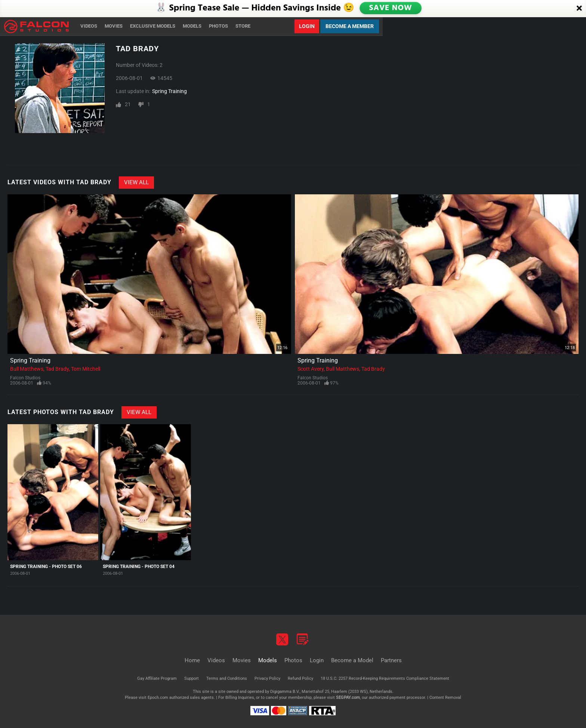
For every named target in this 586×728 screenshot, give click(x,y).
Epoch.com (158, 698)
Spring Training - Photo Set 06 (46, 567)
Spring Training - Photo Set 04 (139, 567)
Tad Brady (57, 369)
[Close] (579, 9)
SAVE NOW (391, 8)
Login (307, 26)
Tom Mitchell (86, 369)
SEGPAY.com (348, 698)
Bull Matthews (27, 369)
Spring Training (169, 91)
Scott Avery (311, 369)
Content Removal (445, 698)
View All (136, 182)
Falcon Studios (25, 378)
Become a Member (350, 26)
